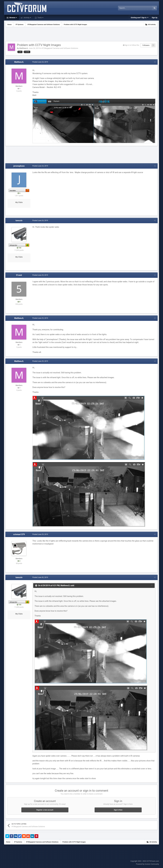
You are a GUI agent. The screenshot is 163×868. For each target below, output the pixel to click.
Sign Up (155, 18)
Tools (40, 18)
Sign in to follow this (132, 45)
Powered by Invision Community (147, 864)
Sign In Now (118, 810)
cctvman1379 (19, 534)
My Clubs (19, 202)
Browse (13, 18)
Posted (40, 62)
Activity (27, 18)
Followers (146, 45)
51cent (19, 275)
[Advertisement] (82, 34)
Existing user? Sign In (140, 18)
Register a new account (45, 810)
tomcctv (19, 221)
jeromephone (19, 166)
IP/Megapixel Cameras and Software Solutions (60, 48)
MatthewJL (24, 48)
